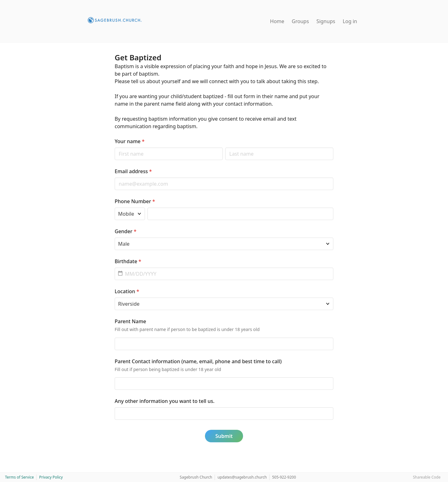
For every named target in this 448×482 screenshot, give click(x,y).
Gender (126, 231)
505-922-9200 (284, 477)
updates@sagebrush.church (242, 477)
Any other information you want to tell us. (165, 401)
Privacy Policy (51, 477)
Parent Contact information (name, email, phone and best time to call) (198, 361)
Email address (133, 171)
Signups (326, 21)
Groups (300, 21)
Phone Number (135, 201)
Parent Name (130, 321)
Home (277, 21)
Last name (225, 147)
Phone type (114, 207)
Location (127, 291)
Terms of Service (19, 477)
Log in (350, 21)
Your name (130, 141)
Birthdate (128, 261)
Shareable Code (427, 477)
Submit (224, 436)
